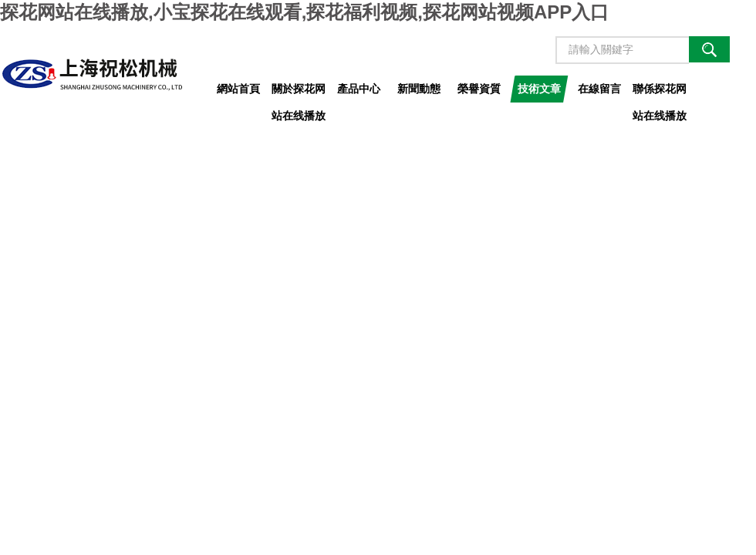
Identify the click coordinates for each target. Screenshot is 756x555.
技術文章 (539, 89)
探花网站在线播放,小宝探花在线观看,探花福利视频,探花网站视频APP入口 (304, 12)
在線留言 (599, 89)
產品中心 (359, 89)
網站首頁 (238, 89)
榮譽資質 (479, 89)
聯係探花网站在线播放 (660, 92)
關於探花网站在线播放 (299, 92)
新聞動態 (419, 89)
